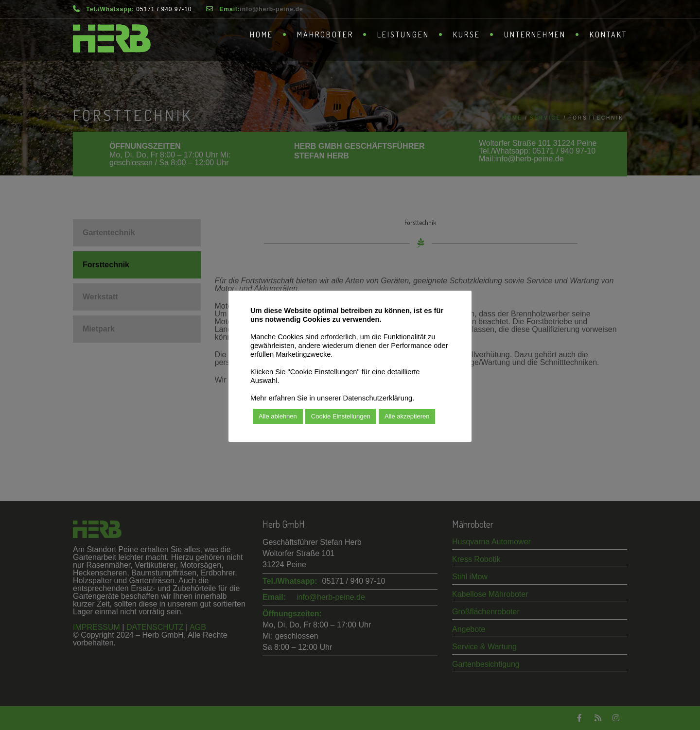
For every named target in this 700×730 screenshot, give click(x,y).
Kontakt (608, 35)
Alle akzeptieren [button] (407, 416)
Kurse (467, 35)
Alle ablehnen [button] (278, 416)
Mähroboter (325, 35)
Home (262, 35)
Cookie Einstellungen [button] (341, 416)
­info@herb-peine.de (271, 9)
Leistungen (403, 35)
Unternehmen (535, 35)
